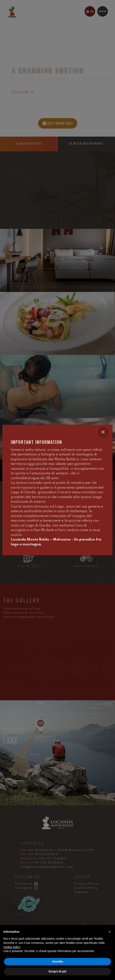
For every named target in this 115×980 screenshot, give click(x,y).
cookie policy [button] (12, 947)
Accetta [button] (58, 962)
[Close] (103, 432)
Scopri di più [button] (58, 971)
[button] (110, 932)
